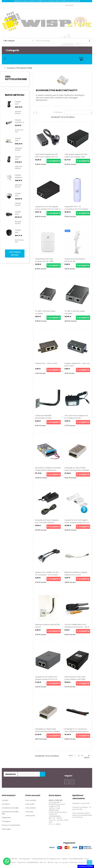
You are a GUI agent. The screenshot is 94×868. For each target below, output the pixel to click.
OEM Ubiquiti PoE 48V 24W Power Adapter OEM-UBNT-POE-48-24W (75, 679)
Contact (5, 800)
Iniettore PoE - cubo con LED (46, 363)
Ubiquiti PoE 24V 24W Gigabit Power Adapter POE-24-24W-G (48, 208)
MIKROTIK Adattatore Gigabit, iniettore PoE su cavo (76, 574)
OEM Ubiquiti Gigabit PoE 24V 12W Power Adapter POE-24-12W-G (47, 157)
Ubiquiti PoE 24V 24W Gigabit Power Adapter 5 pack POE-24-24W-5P (77, 523)
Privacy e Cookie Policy (11, 825)
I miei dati (29, 812)
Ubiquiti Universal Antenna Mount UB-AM (75, 260)
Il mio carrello (31, 800)
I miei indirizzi (31, 808)
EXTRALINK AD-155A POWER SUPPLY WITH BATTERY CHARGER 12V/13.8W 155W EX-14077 (77, 470)
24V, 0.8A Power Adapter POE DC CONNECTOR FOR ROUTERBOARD (76, 418)
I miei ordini (30, 804)
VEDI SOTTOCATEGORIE (16, 78)
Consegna (6, 821)
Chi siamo (6, 804)
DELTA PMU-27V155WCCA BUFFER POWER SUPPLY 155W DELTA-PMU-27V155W (48, 470)
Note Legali (6, 829)
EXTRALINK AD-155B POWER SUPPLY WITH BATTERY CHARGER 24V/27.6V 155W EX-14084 (47, 732)
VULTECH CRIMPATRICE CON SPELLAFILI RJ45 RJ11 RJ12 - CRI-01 (77, 626)
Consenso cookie (86, 866)
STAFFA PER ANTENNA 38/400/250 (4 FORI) (43, 417)
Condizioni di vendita (10, 808)
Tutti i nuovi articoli (15, 254)
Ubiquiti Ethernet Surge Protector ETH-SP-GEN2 (44, 260)
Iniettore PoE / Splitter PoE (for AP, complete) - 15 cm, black (47, 574)
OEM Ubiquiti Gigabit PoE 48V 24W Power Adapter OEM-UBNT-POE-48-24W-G (76, 157)
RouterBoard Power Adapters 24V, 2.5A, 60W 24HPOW (47, 521)
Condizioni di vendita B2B (10, 813)
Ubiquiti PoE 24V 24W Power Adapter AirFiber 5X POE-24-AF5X (46, 679)
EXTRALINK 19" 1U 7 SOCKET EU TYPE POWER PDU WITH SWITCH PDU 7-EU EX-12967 (76, 732)
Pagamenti (6, 818)
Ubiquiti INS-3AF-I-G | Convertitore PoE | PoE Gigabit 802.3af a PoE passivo (76, 209)
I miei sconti (30, 816)
